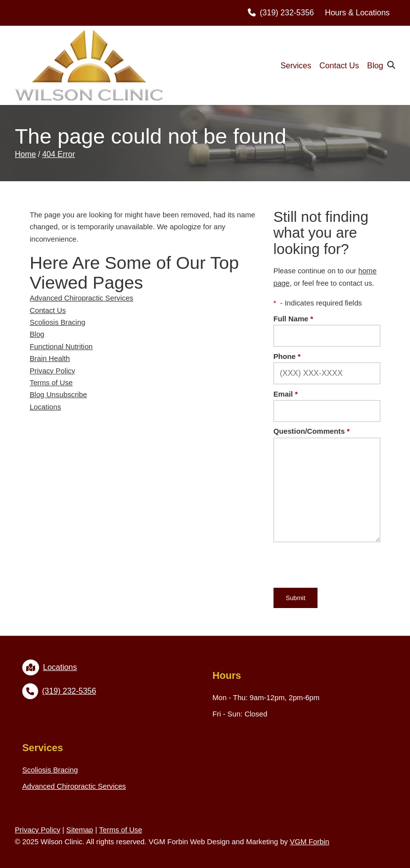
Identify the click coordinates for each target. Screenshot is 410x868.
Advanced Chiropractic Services (82, 298)
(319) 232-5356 (281, 13)
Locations (45, 407)
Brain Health (50, 358)
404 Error (59, 154)
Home (25, 154)
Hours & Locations (357, 13)
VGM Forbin (310, 842)
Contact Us (339, 65)
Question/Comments (312, 431)
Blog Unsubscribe (58, 395)
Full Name (294, 319)
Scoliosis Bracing (58, 322)
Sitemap (80, 830)
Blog (375, 65)
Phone (287, 357)
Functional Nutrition (61, 347)
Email (286, 394)
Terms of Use (51, 383)
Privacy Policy (52, 371)
